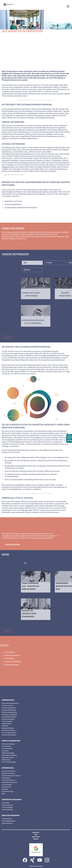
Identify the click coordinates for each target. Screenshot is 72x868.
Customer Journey (7, 706)
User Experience (7, 746)
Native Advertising (7, 805)
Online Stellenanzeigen (9, 821)
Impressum (36, 832)
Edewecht (6, 167)
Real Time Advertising (8, 730)
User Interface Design (8, 744)
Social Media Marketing (9, 717)
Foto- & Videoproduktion (9, 733)
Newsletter (51, 536)
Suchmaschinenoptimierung (10, 703)
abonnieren (12, 545)
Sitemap (36, 839)
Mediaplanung (6, 760)
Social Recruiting (7, 819)
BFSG (3, 794)
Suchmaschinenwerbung (9, 712)
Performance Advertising (9, 715)
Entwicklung (9, 658)
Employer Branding (12, 665)
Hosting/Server (6, 787)
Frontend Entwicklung (8, 771)
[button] (4, 864)
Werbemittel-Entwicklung (9, 782)
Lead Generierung (7, 721)
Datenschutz (36, 837)
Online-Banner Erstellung (9, 755)
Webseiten (6, 360)
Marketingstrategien (8, 753)
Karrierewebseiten (7, 823)
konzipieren (23, 466)
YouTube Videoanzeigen (9, 735)
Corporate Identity (7, 748)
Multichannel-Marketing (9, 710)
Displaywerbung (7, 724)
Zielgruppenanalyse (8, 758)
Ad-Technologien (7, 785)
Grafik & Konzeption (12, 655)
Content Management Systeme (11, 776)
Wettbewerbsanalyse (8, 719)
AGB (36, 835)
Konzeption (5, 751)
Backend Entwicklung (8, 773)
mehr (7, 337)
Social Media (6, 803)
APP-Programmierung (8, 780)
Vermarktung (10, 652)
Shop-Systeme (6, 778)
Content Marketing (7, 810)
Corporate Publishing (13, 662)
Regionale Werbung (8, 728)
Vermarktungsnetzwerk (9, 708)
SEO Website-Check (8, 791)
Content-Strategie (7, 807)
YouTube (45, 85)
